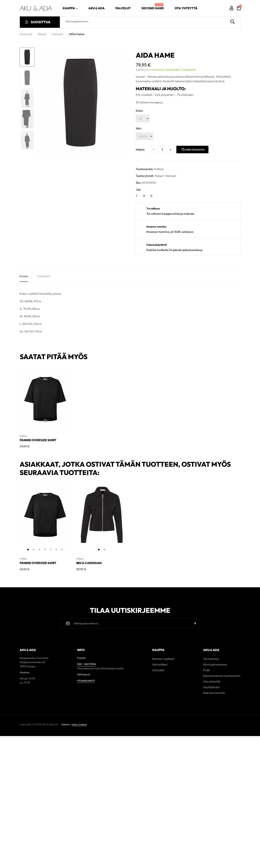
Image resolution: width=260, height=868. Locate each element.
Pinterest (153, 196)
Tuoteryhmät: (145, 176)
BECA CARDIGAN (89, 565)
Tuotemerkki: (145, 169)
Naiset (159, 176)
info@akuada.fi (86, 680)
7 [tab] (62, 551)
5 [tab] (51, 551)
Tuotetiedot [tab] (45, 277)
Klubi (207, 670)
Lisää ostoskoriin (193, 150)
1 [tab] (28, 551)
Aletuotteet (160, 664)
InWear (159, 169)
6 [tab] (56, 551)
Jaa (139, 196)
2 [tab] (34, 551)
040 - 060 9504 (86, 664)
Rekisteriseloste (214, 692)
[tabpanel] (45, 517)
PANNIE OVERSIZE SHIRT (38, 442)
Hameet (171, 176)
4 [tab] (45, 551)
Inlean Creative (79, 724)
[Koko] (143, 119)
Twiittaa (146, 196)
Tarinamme (211, 658)
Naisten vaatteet (163, 658)
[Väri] (145, 136)
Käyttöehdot (211, 687)
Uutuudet (158, 670)
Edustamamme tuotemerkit (222, 675)
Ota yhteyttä (212, 681)
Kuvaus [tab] (24, 277)
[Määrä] (162, 150)
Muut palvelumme (215, 664)
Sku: (138, 183)
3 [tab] (39, 551)
